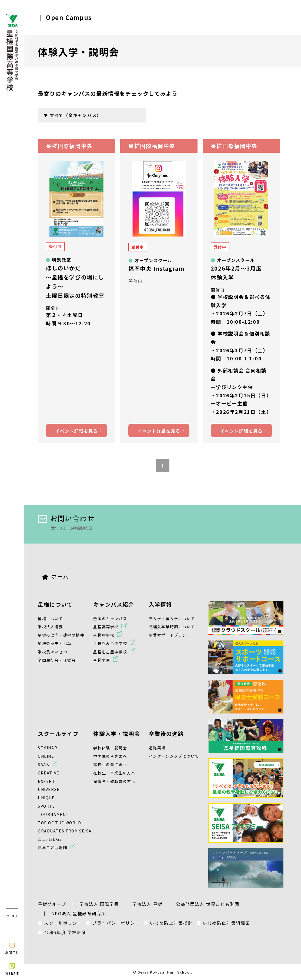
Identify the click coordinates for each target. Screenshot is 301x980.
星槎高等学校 (106, 627)
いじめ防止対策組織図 (226, 923)
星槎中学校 (104, 635)
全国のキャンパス (110, 619)
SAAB (44, 764)
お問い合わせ (66, 518)
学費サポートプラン (168, 635)
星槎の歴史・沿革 (55, 643)
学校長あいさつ (53, 652)
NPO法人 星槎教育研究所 (79, 913)
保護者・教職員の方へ (114, 781)
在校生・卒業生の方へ (114, 773)
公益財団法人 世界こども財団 (208, 904)
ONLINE (46, 756)
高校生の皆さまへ (110, 764)
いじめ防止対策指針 (171, 923)
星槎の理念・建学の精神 (61, 635)
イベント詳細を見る (76, 431)
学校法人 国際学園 (99, 904)
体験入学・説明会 (117, 734)
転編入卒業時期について (172, 627)
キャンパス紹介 (114, 604)
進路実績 (157, 748)
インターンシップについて (174, 756)
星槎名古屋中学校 (110, 652)
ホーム (55, 576)
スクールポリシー (63, 923)
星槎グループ (52, 904)
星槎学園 (102, 660)
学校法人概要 (51, 627)
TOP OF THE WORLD (60, 823)
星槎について (55, 604)
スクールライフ (58, 734)
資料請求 (12, 969)
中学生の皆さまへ (110, 756)
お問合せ (12, 948)
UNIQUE (46, 798)
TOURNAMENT (53, 814)
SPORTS (46, 806)
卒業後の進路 (166, 734)
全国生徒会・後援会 (57, 660)
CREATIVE (49, 773)
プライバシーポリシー (116, 923)
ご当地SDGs (50, 839)
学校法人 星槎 (147, 904)
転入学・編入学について (172, 619)
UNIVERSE (49, 789)
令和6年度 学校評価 (65, 932)
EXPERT (47, 781)
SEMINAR (48, 748)
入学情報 (160, 604)
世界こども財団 (53, 848)
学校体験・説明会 (110, 748)
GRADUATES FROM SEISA (65, 831)
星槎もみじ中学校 (110, 643)
